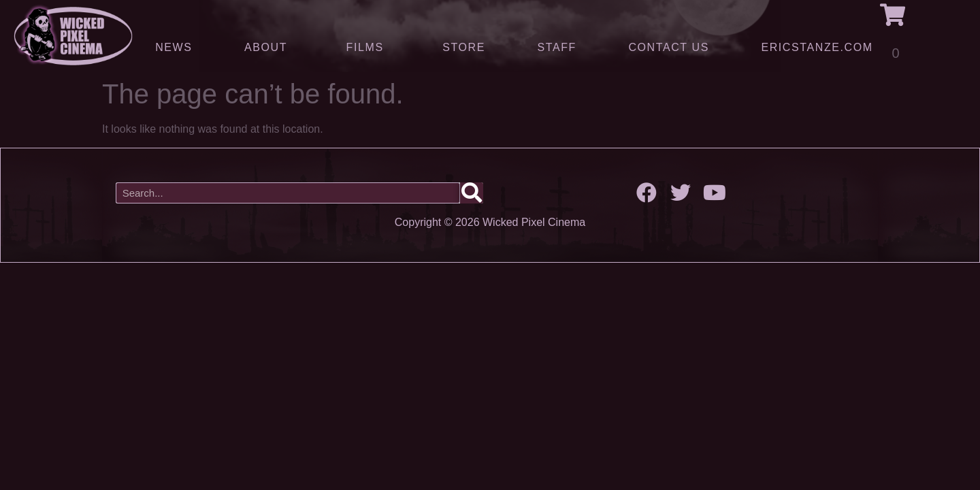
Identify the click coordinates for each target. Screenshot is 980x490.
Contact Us (669, 47)
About (269, 47)
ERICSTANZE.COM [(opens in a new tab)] (817, 47)
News (174, 47)
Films (369, 47)
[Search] (472, 193)
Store (464, 47)
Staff (556, 47)
